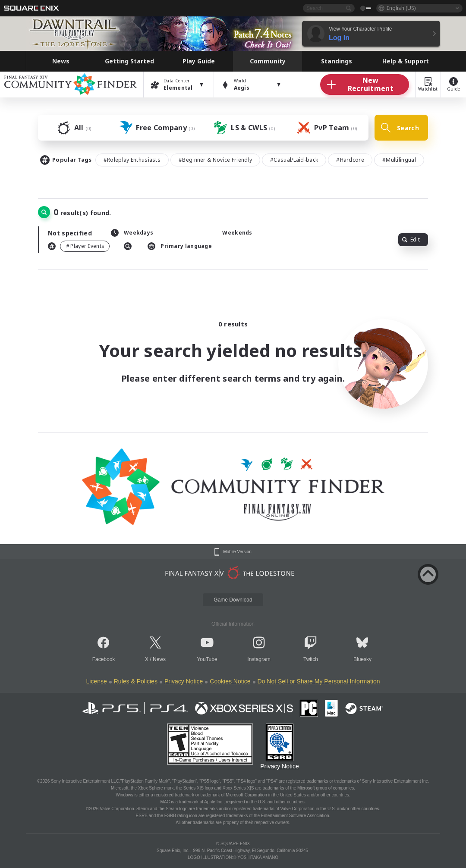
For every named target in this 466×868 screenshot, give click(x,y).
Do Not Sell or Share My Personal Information (319, 681)
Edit (411, 240)
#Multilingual (399, 160)
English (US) (401, 8)
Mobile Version (237, 552)
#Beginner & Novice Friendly (215, 160)
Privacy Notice (184, 681)
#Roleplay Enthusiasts (132, 160)
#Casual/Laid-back (294, 160)
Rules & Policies (136, 681)
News (159, 659)
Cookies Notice (230, 681)
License (96, 681)
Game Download (233, 600)
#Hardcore (350, 160)
